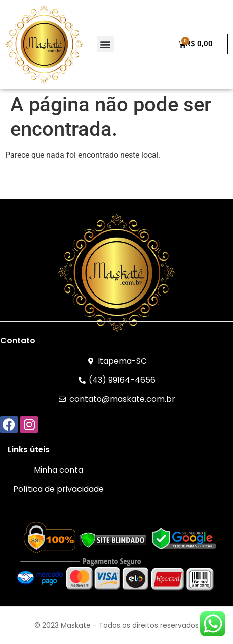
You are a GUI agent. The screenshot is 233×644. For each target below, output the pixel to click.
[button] (105, 44)
